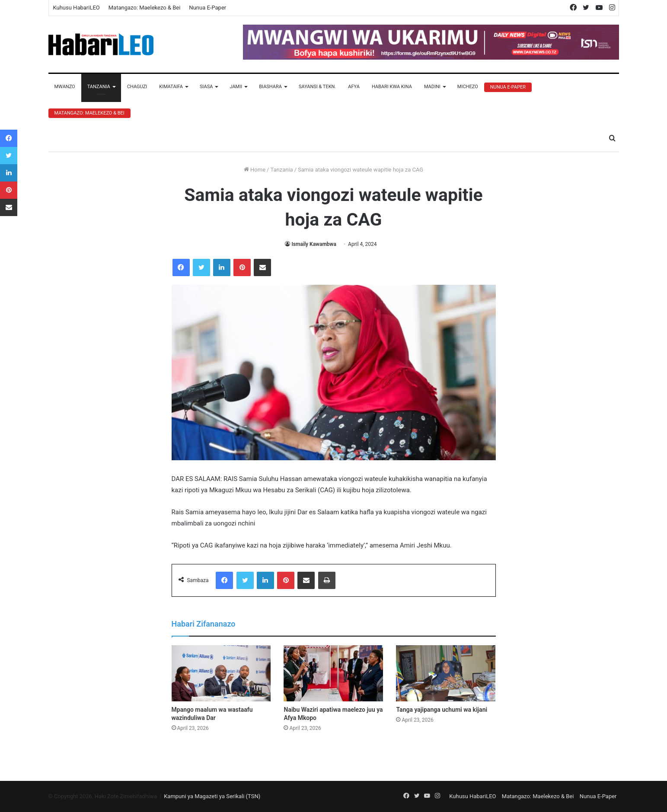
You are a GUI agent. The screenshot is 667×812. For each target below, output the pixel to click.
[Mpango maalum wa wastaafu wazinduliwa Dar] (221, 673)
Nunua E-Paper (207, 8)
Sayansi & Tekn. (317, 87)
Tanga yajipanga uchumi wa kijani (442, 710)
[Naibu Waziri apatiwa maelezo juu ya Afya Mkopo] (333, 673)
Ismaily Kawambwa (314, 244)
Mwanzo (65, 87)
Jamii (236, 87)
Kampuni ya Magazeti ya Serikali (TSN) (212, 796)
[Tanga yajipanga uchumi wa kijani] (446, 673)
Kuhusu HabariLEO (77, 8)
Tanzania (99, 87)
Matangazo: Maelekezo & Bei (145, 8)
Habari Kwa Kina (392, 87)
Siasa (206, 87)
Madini (432, 87)
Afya (354, 87)
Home (255, 170)
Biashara (270, 87)
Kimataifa (171, 87)
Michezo (468, 87)
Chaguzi (137, 87)
